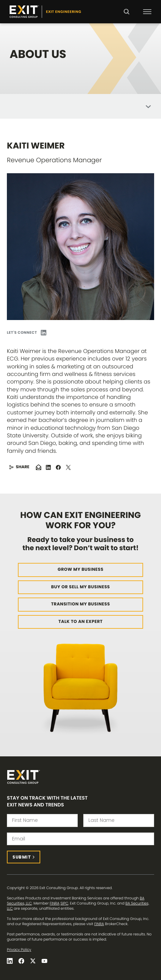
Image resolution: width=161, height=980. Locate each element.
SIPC (65, 903)
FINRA (55, 903)
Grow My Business (80, 570)
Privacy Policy (19, 950)
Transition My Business (80, 604)
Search (127, 16)
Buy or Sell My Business (81, 587)
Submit (22, 857)
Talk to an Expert (81, 622)
